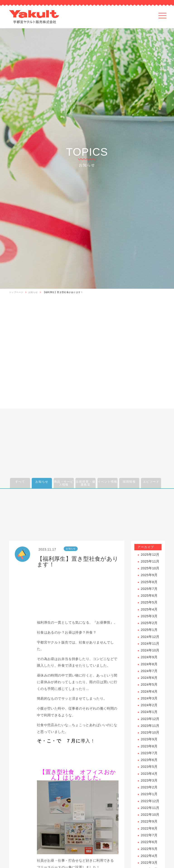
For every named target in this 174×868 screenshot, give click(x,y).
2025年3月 (149, 616)
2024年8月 (149, 664)
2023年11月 (150, 726)
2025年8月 (149, 582)
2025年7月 (149, 589)
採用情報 (129, 482)
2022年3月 (149, 863)
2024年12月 (150, 637)
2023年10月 (150, 732)
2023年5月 (149, 767)
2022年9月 (149, 821)
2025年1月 (149, 630)
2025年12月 (150, 555)
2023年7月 (149, 753)
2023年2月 (149, 787)
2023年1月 (149, 794)
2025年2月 (149, 623)
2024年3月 (149, 698)
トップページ (16, 292)
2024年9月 (149, 657)
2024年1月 (149, 712)
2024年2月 (149, 705)
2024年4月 (149, 692)
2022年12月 (150, 801)
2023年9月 (149, 739)
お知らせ (33, 292)
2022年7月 (149, 835)
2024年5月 (149, 684)
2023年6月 (149, 760)
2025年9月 (149, 575)
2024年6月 (149, 678)
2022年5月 (149, 849)
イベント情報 (108, 482)
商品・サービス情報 (64, 483)
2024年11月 (150, 644)
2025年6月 (149, 596)
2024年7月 (149, 671)
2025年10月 (150, 568)
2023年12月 (150, 719)
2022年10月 (150, 815)
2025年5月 (149, 602)
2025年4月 (149, 609)
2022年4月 (149, 856)
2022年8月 (149, 828)
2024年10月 (150, 650)
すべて (20, 482)
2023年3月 (149, 780)
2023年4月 (149, 774)
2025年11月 (150, 561)
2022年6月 (149, 842)
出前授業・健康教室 (86, 483)
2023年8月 (149, 746)
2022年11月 (150, 808)
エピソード (151, 482)
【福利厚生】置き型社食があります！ (63, 292)
